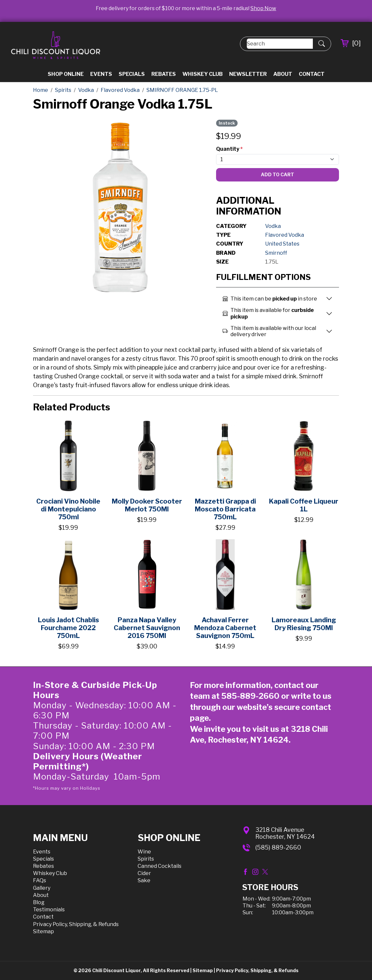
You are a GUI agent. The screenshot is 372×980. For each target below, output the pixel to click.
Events (101, 74)
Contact (312, 74)
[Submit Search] (322, 44)
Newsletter (248, 74)
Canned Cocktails (160, 866)
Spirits (146, 859)
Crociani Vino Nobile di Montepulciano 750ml (68, 509)
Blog (39, 902)
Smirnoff (276, 253)
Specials (132, 74)
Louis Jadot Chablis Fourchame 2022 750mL (68, 628)
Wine (144, 852)
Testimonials (49, 910)
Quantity (229, 149)
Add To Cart (278, 174)
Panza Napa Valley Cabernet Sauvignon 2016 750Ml (147, 628)
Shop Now (263, 8)
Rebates (164, 74)
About (283, 74)
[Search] (280, 44)
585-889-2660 (250, 696)
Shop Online (66, 74)
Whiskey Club (203, 74)
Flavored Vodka (285, 235)
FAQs (40, 880)
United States (282, 244)
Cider (144, 873)
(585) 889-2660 (278, 847)
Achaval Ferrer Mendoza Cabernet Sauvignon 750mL (225, 628)
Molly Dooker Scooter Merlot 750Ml (147, 505)
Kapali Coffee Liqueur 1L (304, 505)
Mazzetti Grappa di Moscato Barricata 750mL (225, 509)
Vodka (273, 226)
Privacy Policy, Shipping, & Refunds (76, 924)
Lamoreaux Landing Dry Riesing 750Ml (304, 624)
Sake (144, 880)
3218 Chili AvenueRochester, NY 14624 (285, 833)
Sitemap (43, 931)
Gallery (42, 888)
